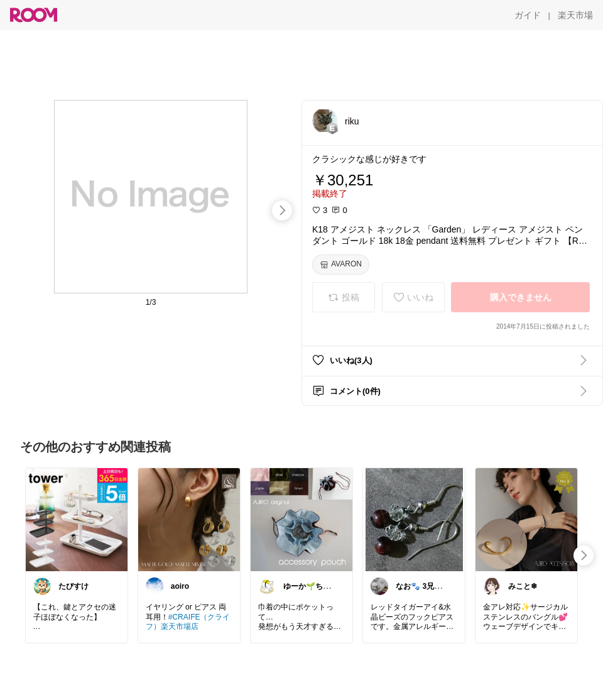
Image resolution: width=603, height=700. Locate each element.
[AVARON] (341, 265)
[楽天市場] (575, 15)
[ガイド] (528, 15)
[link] (77, 519)
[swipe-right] (282, 211)
